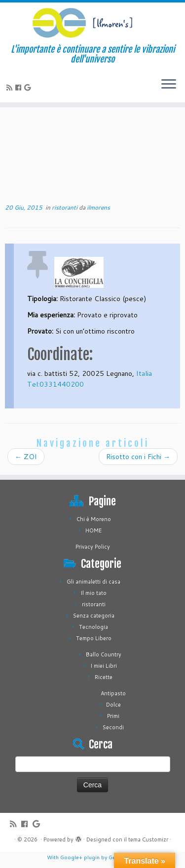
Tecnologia (93, 627)
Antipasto (113, 693)
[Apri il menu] (169, 85)
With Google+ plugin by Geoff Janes (93, 857)
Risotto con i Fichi (138, 457)
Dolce (113, 705)
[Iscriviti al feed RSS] (11, 88)
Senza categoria (94, 616)
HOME (93, 530)
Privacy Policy (93, 547)
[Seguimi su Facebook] (20, 88)
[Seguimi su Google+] (29, 88)
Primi (113, 716)
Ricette (104, 677)
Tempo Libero (94, 638)
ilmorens (98, 207)
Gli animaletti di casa (93, 582)
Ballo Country (104, 654)
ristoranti (65, 207)
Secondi (113, 727)
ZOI (26, 457)
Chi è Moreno (94, 519)
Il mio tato (93, 593)
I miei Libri (104, 666)
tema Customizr (148, 839)
